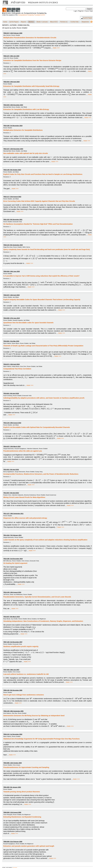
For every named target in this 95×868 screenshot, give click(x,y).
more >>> (56, 48)
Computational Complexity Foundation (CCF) (31, 15)
